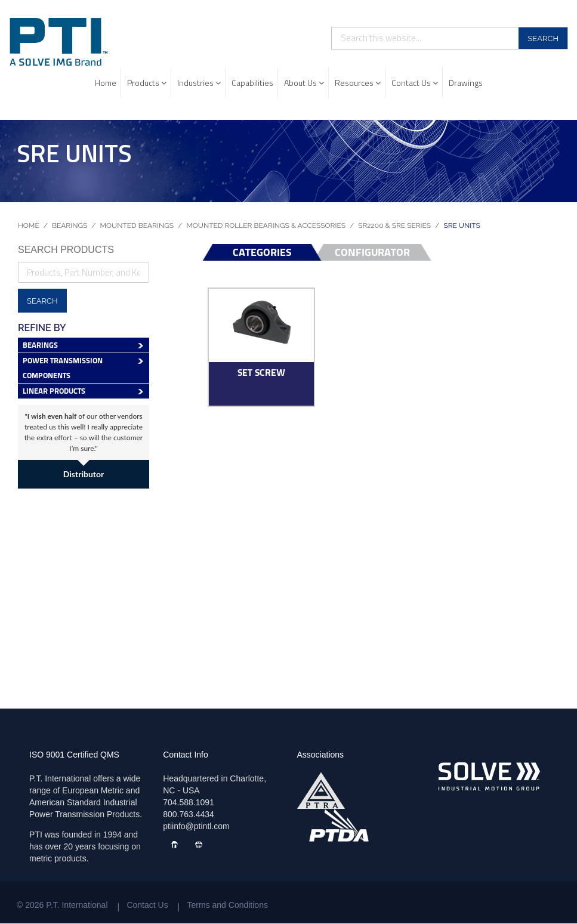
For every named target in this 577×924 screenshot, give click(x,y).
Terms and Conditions (228, 905)
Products (147, 83)
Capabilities (252, 83)
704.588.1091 (189, 802)
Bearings (70, 225)
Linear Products (54, 391)
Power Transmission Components (63, 368)
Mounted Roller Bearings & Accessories (266, 225)
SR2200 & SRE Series (394, 225)
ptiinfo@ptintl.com (196, 826)
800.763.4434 (189, 814)
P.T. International (77, 905)
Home (106, 83)
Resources (358, 83)
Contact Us (415, 83)
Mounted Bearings (137, 225)
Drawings (466, 83)
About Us (304, 83)
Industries (199, 83)
